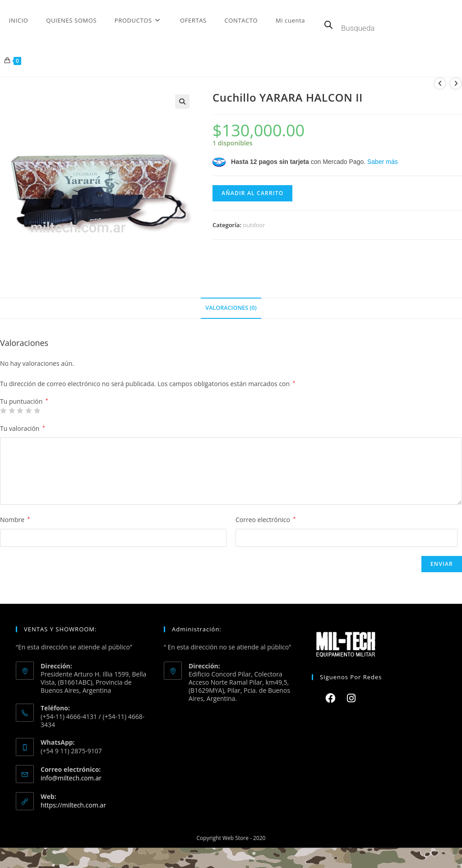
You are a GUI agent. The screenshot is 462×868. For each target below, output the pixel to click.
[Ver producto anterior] (440, 84)
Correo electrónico (266, 520)
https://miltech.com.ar (73, 805)
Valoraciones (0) (231, 308)
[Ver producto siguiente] (456, 84)
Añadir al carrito (252, 193)
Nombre (15, 520)
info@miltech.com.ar (71, 778)
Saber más (383, 162)
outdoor (254, 225)
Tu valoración (23, 428)
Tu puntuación (24, 401)
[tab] (231, 308)
